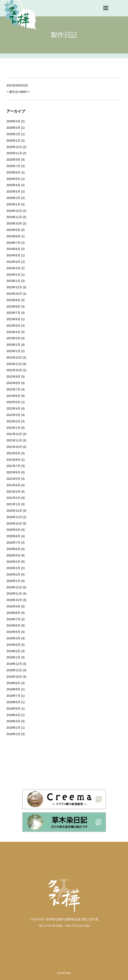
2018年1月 (13, 734)
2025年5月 (13, 179)
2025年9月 (13, 160)
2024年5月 (13, 255)
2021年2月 (13, 498)
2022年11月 (14, 364)
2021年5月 (13, 479)
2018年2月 (13, 728)
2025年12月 (14, 147)
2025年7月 (13, 166)
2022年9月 (13, 377)
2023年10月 (14, 294)
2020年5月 (13, 555)
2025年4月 (13, 185)
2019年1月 (13, 657)
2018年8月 (13, 689)
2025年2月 (13, 198)
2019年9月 (13, 606)
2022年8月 (13, 383)
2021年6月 (13, 472)
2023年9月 (13, 300)
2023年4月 (13, 332)
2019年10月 (14, 600)
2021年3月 (13, 492)
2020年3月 (13, 568)
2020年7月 (13, 543)
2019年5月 (13, 632)
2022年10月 (14, 370)
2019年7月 (13, 619)
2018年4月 (13, 715)
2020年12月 (14, 511)
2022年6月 (13, 396)
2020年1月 (13, 581)
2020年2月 (13, 574)
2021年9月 (13, 453)
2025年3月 (13, 191)
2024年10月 (14, 223)
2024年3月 (13, 268)
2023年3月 (13, 338)
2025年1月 (13, 204)
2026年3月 (13, 128)
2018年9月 (13, 683)
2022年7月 (13, 389)
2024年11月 (14, 217)
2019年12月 (14, 587)
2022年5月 (13, 402)
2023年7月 (13, 313)
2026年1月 (13, 141)
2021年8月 (13, 460)
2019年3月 (13, 645)
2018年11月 (14, 670)
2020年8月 (13, 536)
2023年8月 (13, 306)
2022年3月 (13, 415)
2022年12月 (14, 357)
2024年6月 (13, 249)
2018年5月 (13, 709)
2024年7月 (13, 243)
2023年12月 (14, 287)
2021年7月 (13, 466)
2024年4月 (13, 262)
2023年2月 (13, 345)
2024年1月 (13, 281)
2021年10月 (14, 447)
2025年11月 (14, 153)
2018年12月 (14, 664)
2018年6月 (13, 702)
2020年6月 (13, 549)
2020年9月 (13, 530)
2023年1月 (13, 351)
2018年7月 (13, 696)
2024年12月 (14, 211)
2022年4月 (13, 408)
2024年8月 (13, 236)
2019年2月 (13, 651)
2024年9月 (13, 230)
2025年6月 (13, 172)
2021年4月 (13, 485)
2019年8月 (13, 613)
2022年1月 (13, 428)
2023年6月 (13, 319)
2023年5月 (13, 326)
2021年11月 (14, 440)
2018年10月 (14, 677)
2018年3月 (13, 721)
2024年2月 (13, 275)
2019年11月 (14, 594)
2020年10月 (14, 523)
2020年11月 (14, 517)
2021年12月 (14, 434)
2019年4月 (13, 638)
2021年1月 (13, 504)
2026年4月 (13, 121)
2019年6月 (13, 625)
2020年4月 (13, 562)
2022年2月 (13, 421)
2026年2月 (13, 134)
